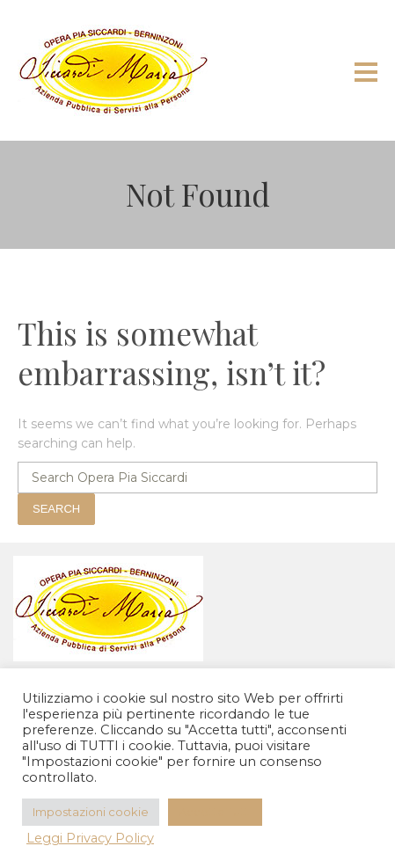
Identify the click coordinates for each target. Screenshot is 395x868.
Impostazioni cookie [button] (91, 812)
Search (56, 509)
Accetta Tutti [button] (215, 812)
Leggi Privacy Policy (90, 838)
